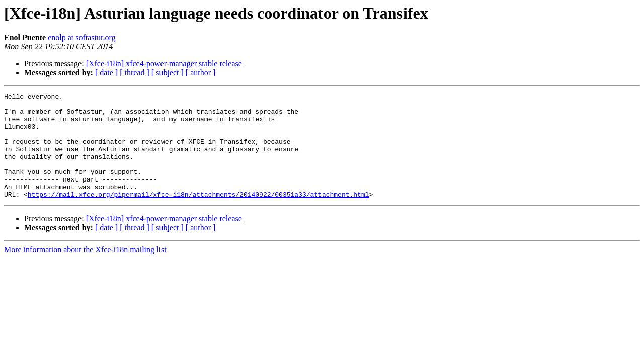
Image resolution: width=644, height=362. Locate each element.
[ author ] (201, 73)
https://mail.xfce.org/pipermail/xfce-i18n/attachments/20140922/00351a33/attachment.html (198, 215)
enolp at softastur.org (82, 37)
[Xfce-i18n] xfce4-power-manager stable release (164, 64)
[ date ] (106, 73)
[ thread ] (135, 73)
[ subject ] (168, 73)
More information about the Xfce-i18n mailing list (85, 271)
